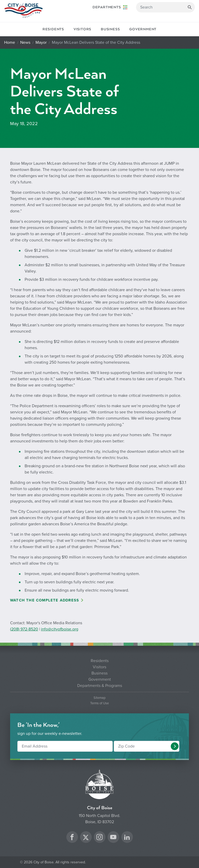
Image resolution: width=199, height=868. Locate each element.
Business (110, 29)
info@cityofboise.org (60, 629)
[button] (175, 746)
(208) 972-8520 (24, 629)
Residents (53, 29)
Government (143, 29)
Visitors (82, 29)
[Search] (165, 7)
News (25, 42)
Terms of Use (99, 703)
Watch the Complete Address (45, 600)
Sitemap (99, 698)
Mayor (41, 42)
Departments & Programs (100, 686)
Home (10, 42)
